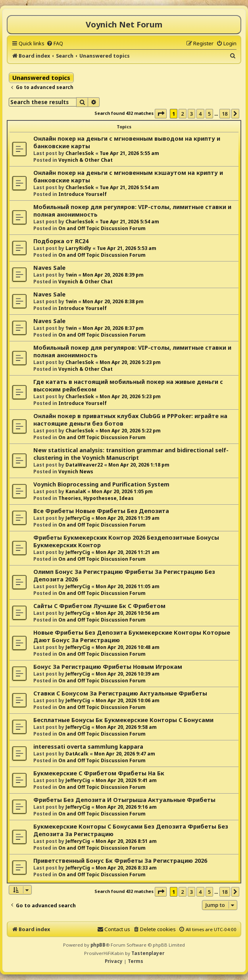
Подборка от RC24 (61, 241)
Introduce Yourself (83, 194)
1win (71, 275)
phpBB (98, 945)
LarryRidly (78, 248)
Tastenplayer (148, 953)
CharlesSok (80, 153)
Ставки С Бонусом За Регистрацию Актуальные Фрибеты (120, 693)
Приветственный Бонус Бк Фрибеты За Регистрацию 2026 (120, 861)
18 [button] (225, 114)
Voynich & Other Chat (86, 160)
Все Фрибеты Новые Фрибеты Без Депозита (101, 511)
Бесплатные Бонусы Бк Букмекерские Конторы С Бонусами (123, 720)
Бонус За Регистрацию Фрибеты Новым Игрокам (108, 667)
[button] (161, 114)
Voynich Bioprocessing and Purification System (101, 484)
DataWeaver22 (84, 465)
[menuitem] (55, 43)
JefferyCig (78, 518)
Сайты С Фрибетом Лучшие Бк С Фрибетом (99, 606)
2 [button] (182, 114)
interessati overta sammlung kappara (88, 747)
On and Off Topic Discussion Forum (102, 228)
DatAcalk (77, 754)
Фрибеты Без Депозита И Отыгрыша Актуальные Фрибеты (124, 800)
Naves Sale (49, 268)
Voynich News (76, 472)
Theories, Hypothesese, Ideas (96, 498)
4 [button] (200, 114)
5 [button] (209, 114)
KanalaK (76, 491)
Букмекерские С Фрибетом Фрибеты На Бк (99, 773)
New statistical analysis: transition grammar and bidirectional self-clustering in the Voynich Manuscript (131, 454)
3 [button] (191, 114)
